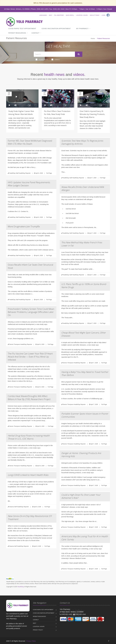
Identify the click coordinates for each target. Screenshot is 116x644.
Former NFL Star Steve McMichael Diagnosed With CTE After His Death (30, 142)
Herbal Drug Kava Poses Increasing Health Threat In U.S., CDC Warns (29, 437)
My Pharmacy (82, 28)
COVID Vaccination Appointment (56, 28)
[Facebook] (108, 15)
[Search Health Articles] (54, 54)
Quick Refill (70, 15)
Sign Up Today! (95, 15)
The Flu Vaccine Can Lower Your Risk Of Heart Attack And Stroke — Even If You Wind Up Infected (30, 357)
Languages (43, 15)
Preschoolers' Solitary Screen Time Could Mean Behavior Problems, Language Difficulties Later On (31, 312)
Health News (42, 59)
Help (50, 15)
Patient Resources (17, 33)
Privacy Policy (38, 630)
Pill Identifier (59, 15)
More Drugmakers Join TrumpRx (24, 226)
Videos (56, 59)
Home (93, 38)
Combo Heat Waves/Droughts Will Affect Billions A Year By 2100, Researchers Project (29, 398)
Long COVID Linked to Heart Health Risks (28, 475)
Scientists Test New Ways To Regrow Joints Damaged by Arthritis (82, 142)
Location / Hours (82, 15)
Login (103, 15)
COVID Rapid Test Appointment (22, 28)
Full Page (49, 173)
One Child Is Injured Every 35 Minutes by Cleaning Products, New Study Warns (92, 114)
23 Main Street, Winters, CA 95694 (17, 9)
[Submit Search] (79, 54)
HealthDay (21, 587)
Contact (35, 33)
